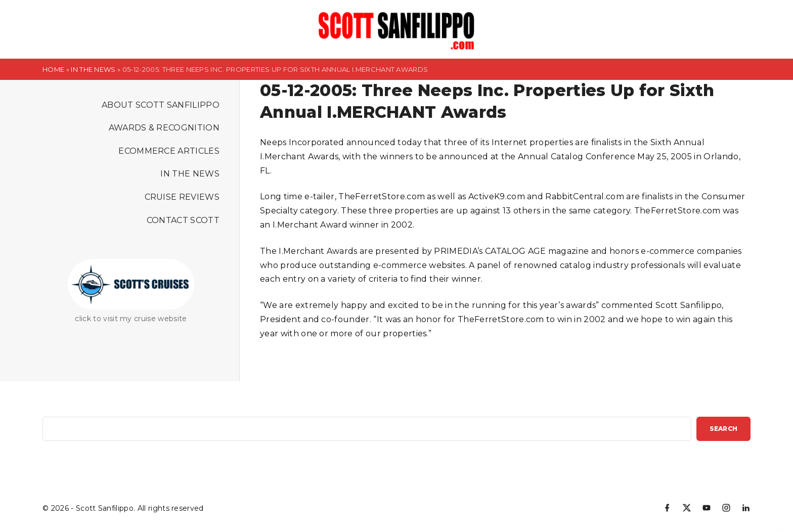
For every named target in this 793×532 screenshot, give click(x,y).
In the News (93, 69)
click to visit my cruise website (131, 319)
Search (723, 429)
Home (53, 69)
